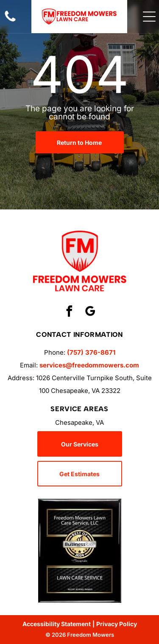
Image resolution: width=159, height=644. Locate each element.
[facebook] (69, 312)
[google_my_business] (90, 312)
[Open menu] (149, 17)
